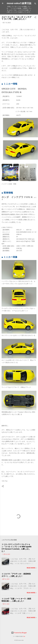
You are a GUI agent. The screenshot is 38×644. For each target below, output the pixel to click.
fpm (24, 636)
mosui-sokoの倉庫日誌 (19, 3)
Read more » (32, 568)
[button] (35, 18)
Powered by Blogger (19, 633)
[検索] (35, 4)
